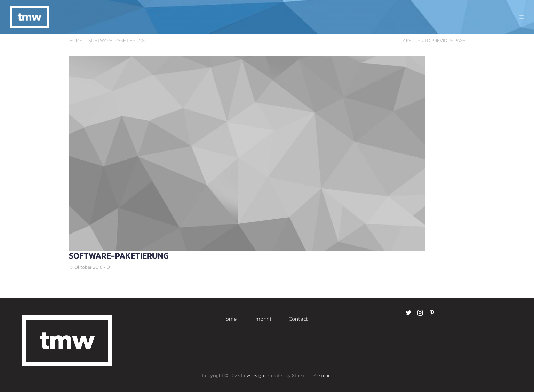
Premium (322, 375)
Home (76, 41)
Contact (298, 319)
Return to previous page (436, 41)
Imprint (263, 319)
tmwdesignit (254, 375)
